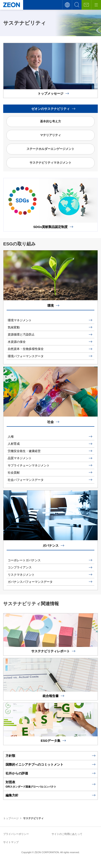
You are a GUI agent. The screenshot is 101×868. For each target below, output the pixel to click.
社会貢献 (14, 472)
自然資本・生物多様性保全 (26, 349)
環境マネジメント (20, 320)
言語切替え (67, 5)
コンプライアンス (20, 567)
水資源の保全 (17, 342)
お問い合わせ (86, 5)
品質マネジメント (20, 458)
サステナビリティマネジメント (50, 163)
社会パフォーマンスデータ (26, 480)
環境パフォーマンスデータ (26, 356)
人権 (11, 437)
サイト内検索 (77, 5)
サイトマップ (11, 842)
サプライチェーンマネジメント (29, 465)
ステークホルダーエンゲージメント (50, 149)
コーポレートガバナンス (24, 560)
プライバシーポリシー (16, 834)
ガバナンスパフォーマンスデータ (30, 582)
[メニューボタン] (96, 5)
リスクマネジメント (21, 575)
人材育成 (14, 444)
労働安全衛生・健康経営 (24, 451)
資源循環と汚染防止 (21, 334)
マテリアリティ (50, 135)
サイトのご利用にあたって (67, 834)
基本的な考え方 (50, 121)
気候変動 (14, 327)
